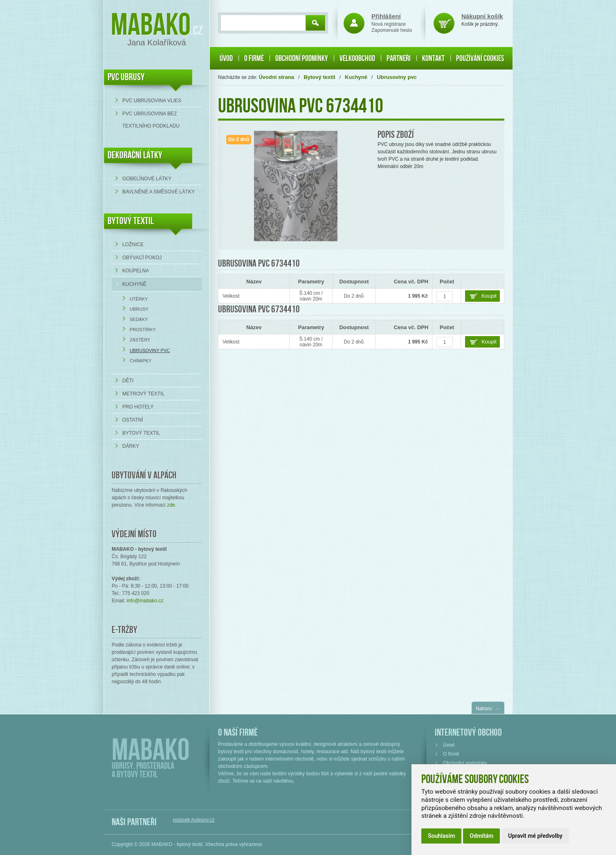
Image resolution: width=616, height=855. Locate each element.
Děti (128, 381)
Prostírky (143, 330)
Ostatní (133, 420)
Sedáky (139, 319)
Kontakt (433, 58)
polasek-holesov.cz (194, 820)
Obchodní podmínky (302, 58)
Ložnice (133, 245)
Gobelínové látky (147, 179)
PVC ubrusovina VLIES (152, 101)
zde (171, 505)
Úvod (226, 58)
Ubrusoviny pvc (150, 350)
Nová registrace (389, 24)
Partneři (399, 58)
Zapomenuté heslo (392, 30)
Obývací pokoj (142, 258)
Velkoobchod (357, 58)
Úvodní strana (276, 77)
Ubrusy (139, 309)
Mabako (151, 26)
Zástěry (140, 340)
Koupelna (136, 271)
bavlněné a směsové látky (158, 192)
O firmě (254, 58)
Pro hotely (138, 407)
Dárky (131, 446)
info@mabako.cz (145, 601)
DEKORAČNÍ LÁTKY (135, 155)
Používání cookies (480, 58)
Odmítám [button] (481, 836)
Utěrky (139, 299)
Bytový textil (131, 221)
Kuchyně (134, 284)
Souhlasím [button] (441, 836)
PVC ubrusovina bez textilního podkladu (151, 120)
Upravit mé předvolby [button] (535, 836)
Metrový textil (143, 394)
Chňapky (141, 361)
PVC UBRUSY (126, 77)
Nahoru (484, 709)
